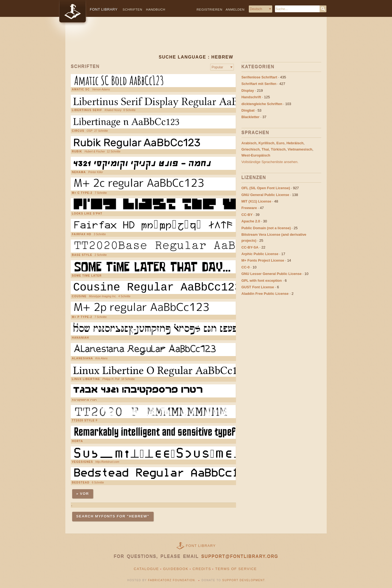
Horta (77, 441)
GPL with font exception (262, 281)
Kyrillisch (267, 143)
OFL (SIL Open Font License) (266, 188)
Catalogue (146, 569)
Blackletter (250, 117)
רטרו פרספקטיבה (85, 400)
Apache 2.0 (251, 221)
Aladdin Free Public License (265, 294)
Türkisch (278, 149)
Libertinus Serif (87, 110)
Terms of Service (236, 569)
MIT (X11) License (256, 201)
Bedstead (81, 483)
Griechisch (251, 149)
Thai (265, 149)
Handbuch (156, 9)
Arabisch (249, 143)
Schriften (133, 9)
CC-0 (246, 267)
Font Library (201, 546)
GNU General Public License (265, 195)
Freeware (249, 208)
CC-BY (247, 215)
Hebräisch (295, 143)
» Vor (83, 494)
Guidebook (176, 569)
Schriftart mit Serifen (259, 84)
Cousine (79, 296)
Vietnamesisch (300, 149)
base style (82, 255)
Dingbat (248, 110)
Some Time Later (87, 276)
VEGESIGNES (82, 462)
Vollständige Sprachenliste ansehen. (270, 162)
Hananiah (80, 338)
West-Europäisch (256, 155)
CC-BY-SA (250, 247)
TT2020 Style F (85, 421)
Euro (280, 143)
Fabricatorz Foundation (171, 580)
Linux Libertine (86, 379)
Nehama (79, 172)
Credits (202, 569)
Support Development (244, 580)
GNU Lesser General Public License (272, 274)
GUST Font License (258, 287)
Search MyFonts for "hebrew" (113, 516)
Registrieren (209, 9)
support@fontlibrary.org (240, 557)
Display (248, 91)
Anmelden (235, 9)
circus (78, 131)
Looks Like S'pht (87, 214)
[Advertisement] (196, 40)
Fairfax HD (82, 234)
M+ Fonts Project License (263, 260)
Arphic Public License (260, 254)
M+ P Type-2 (82, 317)
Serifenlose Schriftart (259, 77)
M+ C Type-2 (82, 193)
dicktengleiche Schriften (262, 104)
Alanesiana (82, 359)
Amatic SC (81, 90)
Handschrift (251, 97)
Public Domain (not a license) (266, 228)
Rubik (77, 152)
